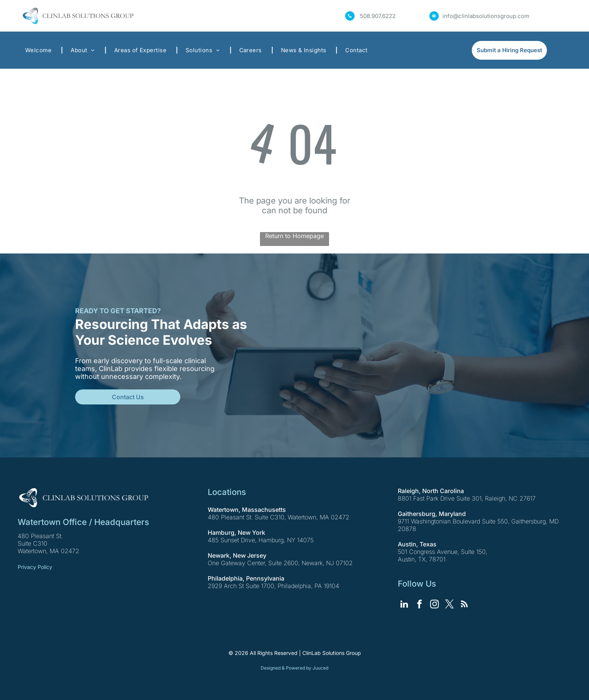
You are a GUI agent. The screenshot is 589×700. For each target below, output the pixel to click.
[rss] (464, 605)
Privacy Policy (35, 567)
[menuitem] (40, 50)
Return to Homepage (294, 236)
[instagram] (434, 605)
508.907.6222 (378, 16)
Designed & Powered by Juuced (294, 668)
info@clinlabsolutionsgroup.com (486, 16)
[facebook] (419, 605)
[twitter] (449, 605)
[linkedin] (404, 605)
